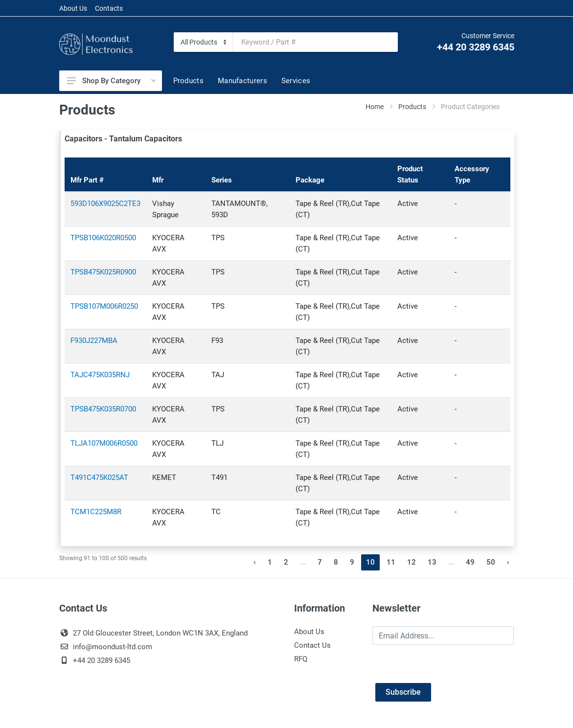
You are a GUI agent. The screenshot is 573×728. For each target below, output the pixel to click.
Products (412, 107)
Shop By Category (111, 81)
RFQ (301, 659)
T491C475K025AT (99, 478)
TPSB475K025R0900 (103, 272)
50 (491, 562)
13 (432, 562)
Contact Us (312, 645)
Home (375, 107)
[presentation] (447, 664)
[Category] (203, 42)
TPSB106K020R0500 (103, 238)
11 (391, 562)
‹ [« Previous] (255, 562)
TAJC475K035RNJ (100, 375)
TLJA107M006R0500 (104, 443)
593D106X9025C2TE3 (105, 204)
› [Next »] (508, 562)
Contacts (109, 8)
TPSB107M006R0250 (104, 306)
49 (470, 562)
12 (412, 562)
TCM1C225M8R (96, 512)
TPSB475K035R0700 (103, 409)
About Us (73, 8)
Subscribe (403, 692)
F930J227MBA (94, 341)
